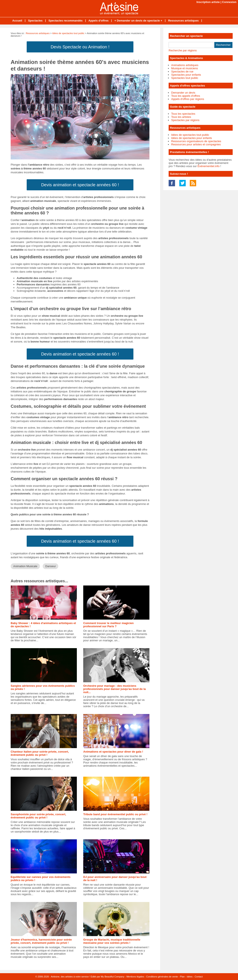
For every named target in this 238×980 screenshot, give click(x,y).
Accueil (17, 21)
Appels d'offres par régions (188, 99)
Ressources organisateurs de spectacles (196, 141)
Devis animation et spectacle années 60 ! (80, 185)
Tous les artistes (181, 117)
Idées (190, 977)
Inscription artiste (208, 2)
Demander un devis (183, 93)
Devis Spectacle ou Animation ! (80, 47)
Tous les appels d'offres (186, 96)
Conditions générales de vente (162, 977)
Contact (199, 977)
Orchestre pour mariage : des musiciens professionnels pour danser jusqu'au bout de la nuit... (115, 689)
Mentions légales (135, 977)
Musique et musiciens (185, 68)
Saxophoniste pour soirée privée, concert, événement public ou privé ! (38, 816)
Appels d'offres (98, 21)
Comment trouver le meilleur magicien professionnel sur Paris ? (108, 625)
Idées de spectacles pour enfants (192, 138)
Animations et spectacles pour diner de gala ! (113, 752)
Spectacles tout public (185, 78)
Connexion (229, 2)
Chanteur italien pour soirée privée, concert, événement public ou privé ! (40, 753)
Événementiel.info (208, 166)
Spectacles (35, 21)
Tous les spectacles (183, 114)
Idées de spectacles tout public (68, 33)
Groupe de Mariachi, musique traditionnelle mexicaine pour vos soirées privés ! (112, 941)
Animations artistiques (185, 65)
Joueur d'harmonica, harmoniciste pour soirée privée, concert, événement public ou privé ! (41, 941)
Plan (182, 977)
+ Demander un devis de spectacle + (138, 21)
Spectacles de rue (182, 72)
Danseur (50, 566)
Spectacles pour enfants (186, 75)
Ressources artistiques (183, 21)
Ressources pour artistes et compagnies (196, 144)
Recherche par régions (183, 50)
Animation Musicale (25, 566)
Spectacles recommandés (66, 21)
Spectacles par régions (185, 120)
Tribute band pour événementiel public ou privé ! (115, 814)
